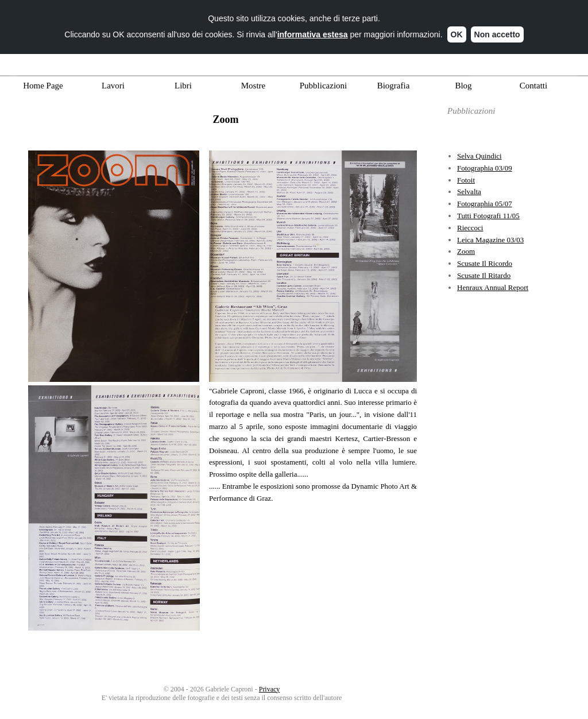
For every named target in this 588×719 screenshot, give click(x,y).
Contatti (533, 86)
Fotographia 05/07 (485, 204)
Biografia (394, 86)
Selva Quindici (479, 156)
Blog (463, 86)
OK (457, 31)
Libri (183, 86)
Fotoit (466, 180)
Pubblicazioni (324, 86)
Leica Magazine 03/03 (490, 240)
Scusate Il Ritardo (484, 275)
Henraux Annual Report (493, 287)
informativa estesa (313, 31)
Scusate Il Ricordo (485, 263)
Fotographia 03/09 (485, 168)
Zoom (466, 251)
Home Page (43, 86)
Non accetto (497, 31)
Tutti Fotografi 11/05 (488, 216)
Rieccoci (470, 228)
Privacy (270, 689)
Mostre (254, 86)
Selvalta (469, 192)
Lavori (113, 86)
